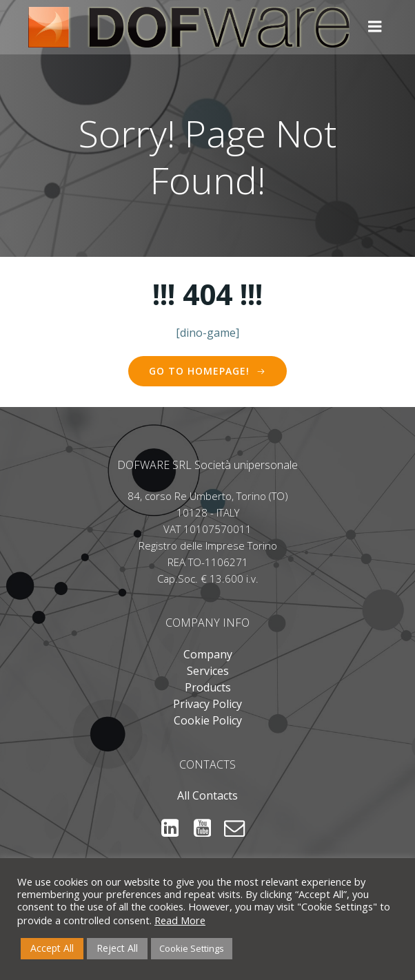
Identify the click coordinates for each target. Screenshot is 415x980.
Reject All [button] (117, 948)
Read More (180, 920)
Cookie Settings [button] (192, 948)
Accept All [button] (52, 948)
